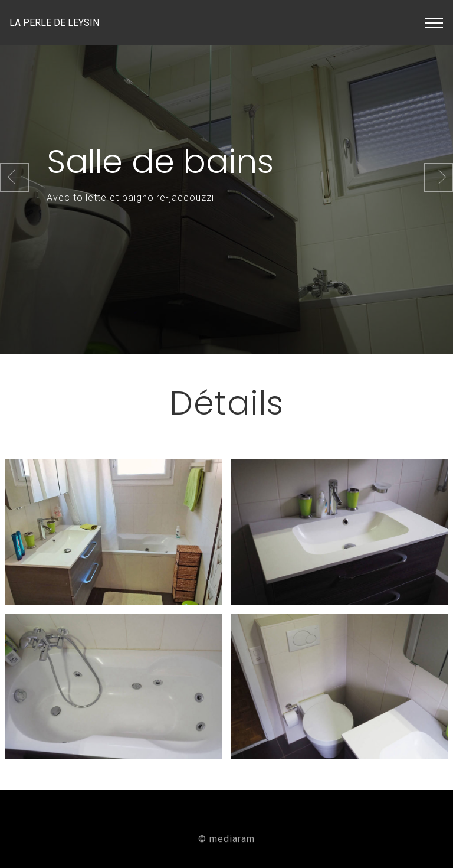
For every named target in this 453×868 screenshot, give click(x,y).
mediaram (232, 841)
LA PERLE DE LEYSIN (74, 23)
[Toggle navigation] (434, 23)
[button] (15, 178)
